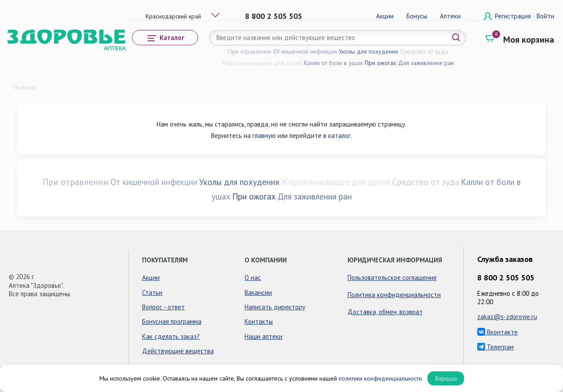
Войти (545, 16)
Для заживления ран (426, 63)
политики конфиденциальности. (381, 378)
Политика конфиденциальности (394, 295)
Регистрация (514, 16)
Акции (385, 16)
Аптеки (450, 16)
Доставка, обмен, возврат (385, 312)
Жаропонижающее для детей (262, 63)
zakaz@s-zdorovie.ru (507, 317)
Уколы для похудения (368, 51)
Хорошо (446, 378)
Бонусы (417, 16)
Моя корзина (529, 40)
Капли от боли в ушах (333, 63)
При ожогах (380, 63)
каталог (339, 136)
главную (264, 136)
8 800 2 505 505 (274, 16)
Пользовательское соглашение (392, 278)
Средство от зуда (424, 51)
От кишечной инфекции (305, 51)
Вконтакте (497, 332)
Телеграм (495, 347)
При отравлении (250, 51)
